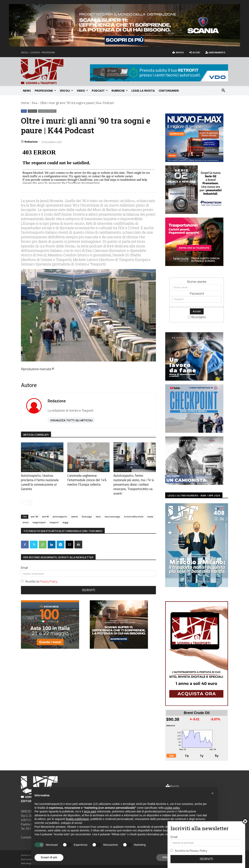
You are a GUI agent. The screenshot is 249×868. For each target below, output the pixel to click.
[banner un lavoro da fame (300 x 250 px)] (194, 379)
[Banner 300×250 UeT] (194, 213)
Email (24, 561)
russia (150, 510)
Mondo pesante (47, 111)
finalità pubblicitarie (77, 819)
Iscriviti (89, 583)
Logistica (73, 470)
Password (197, 293)
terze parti (90, 811)
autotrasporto (60, 510)
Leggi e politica (30, 470)
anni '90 (34, 510)
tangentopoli (39, 516)
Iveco (98, 510)
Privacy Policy (48, 575)
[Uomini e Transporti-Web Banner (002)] (194, 265)
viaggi (65, 516)
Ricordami (198, 317)
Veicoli (32, 111)
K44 (35, 103)
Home (25, 103)
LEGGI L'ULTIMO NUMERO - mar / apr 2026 (194, 495)
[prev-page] (23, 496)
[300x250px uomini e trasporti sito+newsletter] (194, 161)
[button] (223, 91)
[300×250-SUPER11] (119, 641)
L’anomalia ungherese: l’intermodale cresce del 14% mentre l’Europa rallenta (87, 479)
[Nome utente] (197, 287)
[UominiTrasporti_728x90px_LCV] (159, 80)
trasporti (54, 516)
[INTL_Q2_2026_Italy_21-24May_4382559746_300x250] (50, 641)
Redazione (31, 142)
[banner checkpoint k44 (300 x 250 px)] (194, 431)
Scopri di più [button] (49, 857)
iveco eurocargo (112, 510)
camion (74, 510)
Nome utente (197, 282)
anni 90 (45, 510)
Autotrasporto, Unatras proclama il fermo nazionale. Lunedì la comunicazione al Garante (40, 479)
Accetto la (41, 575)
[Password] (197, 299)
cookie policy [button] (172, 808)
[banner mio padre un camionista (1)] (194, 484)
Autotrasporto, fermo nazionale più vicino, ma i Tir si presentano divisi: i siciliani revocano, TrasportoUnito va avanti (134, 481)
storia (26, 516)
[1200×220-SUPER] (124, 45)
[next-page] (30, 496)
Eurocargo (87, 510)
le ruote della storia (134, 510)
